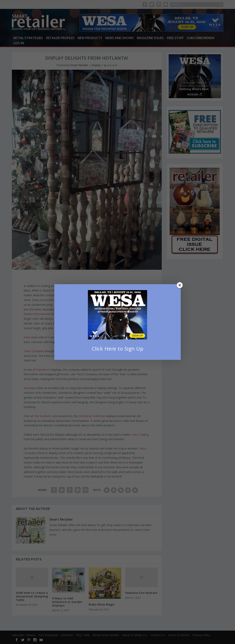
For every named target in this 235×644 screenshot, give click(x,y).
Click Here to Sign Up (118, 349)
